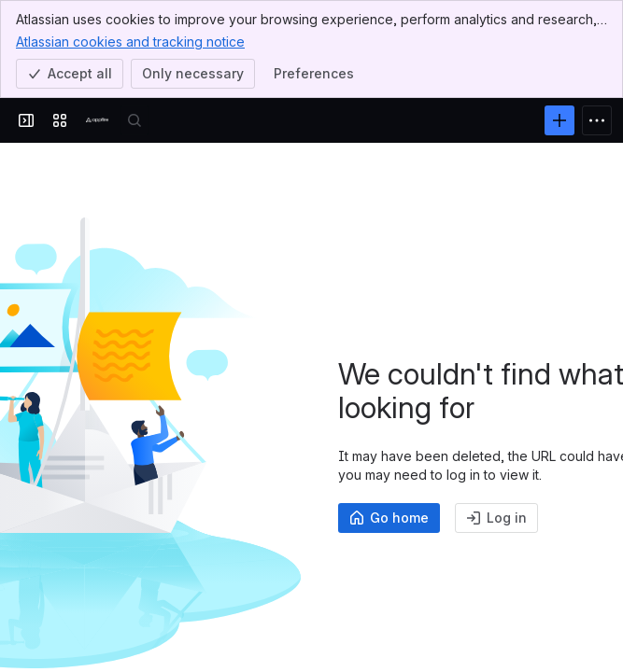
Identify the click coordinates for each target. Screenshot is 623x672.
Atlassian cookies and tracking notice (130, 41)
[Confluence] (97, 120)
